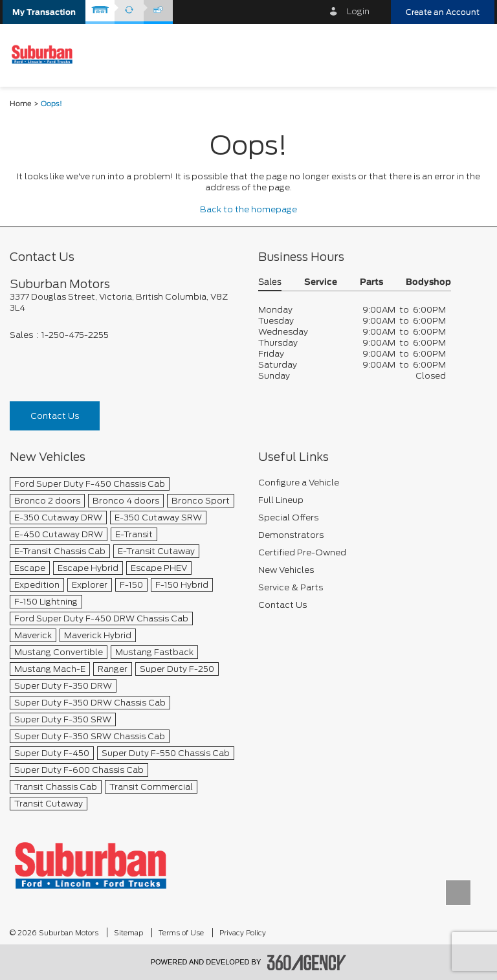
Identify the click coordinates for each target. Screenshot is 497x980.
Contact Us (55, 416)
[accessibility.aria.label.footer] (307, 963)
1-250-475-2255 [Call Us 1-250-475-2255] (75, 335)
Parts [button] (371, 283)
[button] (44, 12)
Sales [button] (270, 283)
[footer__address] (124, 302)
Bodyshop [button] (428, 283)
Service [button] (321, 283)
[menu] (474, 55)
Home (21, 104)
